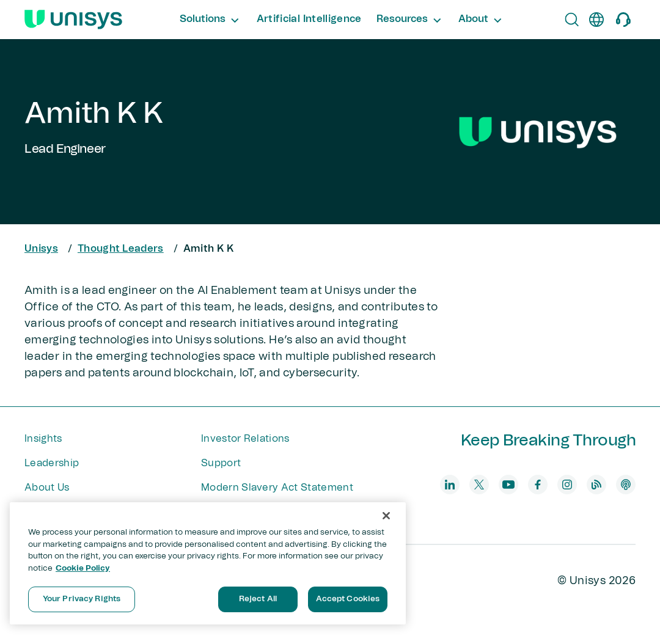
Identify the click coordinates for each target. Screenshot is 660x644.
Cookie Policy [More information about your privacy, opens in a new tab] (83, 569)
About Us (47, 488)
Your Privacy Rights (82, 599)
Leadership (52, 463)
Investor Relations (245, 439)
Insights (43, 439)
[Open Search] (572, 20)
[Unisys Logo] (73, 20)
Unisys (41, 249)
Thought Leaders (121, 249)
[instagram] (567, 485)
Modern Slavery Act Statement (277, 488)
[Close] (386, 516)
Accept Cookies (348, 599)
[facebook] (538, 485)
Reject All (258, 599)
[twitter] (479, 485)
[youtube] (508, 485)
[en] (596, 20)
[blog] (596, 485)
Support (221, 463)
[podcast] (626, 485)
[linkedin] (450, 485)
